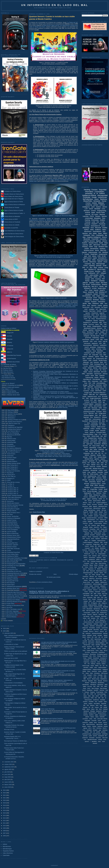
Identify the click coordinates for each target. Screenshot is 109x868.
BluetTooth (89, 647)
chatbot (102, 332)
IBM (106, 357)
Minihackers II (12, 416)
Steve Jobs (102, 423)
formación (97, 201)
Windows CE (103, 620)
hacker (85, 368)
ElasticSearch (86, 654)
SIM (100, 415)
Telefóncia (92, 705)
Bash (85, 520)
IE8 (96, 546)
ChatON (99, 649)
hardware (53, 560)
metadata (102, 281)
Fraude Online (10, 604)
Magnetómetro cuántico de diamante (56, 298)
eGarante (98, 535)
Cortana (85, 522)
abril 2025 (7, 779)
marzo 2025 (8, 782)
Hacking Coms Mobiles (13, 600)
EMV (101, 542)
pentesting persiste (97, 734)
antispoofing (92, 482)
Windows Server (89, 250)
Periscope (87, 692)
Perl (101, 527)
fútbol (104, 482)
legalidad (91, 330)
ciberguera (103, 586)
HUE (94, 601)
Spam (100, 233)
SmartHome (95, 313)
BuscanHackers (91, 520)
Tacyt (88, 305)
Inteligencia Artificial (89, 195)
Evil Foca (91, 324)
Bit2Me (85, 324)
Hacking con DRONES (13, 528)
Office (84, 305)
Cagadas (94, 541)
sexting (91, 406)
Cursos (88, 203)
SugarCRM (104, 704)
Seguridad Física (102, 260)
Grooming (94, 504)
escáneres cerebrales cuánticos (68, 305)
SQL (102, 552)
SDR (98, 552)
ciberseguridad (102, 195)
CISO (104, 406)
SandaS (101, 512)
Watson (93, 709)
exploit (95, 258)
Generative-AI (95, 226)
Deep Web (95, 355)
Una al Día (9, 607)
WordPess (86, 715)
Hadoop (104, 476)
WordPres (91, 715)
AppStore (98, 539)
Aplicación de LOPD (12, 615)
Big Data (9, 437)
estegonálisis (87, 721)
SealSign (98, 429)
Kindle (91, 673)
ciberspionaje (94, 470)
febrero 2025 (8, 785)
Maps (98, 525)
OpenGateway (98, 387)
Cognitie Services (91, 651)
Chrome (87, 302)
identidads (95, 730)
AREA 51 (6, 352)
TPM (88, 705)
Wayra (85, 292)
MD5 (102, 677)
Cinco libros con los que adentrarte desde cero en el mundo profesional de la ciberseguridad (58, 662)
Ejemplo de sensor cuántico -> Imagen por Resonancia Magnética (56, 216)
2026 (5, 628)
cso (98, 497)
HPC (85, 664)
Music (88, 465)
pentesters (93, 347)
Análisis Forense (12, 520)
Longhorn (91, 607)
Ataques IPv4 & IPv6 (13, 393)
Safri (103, 698)
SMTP (93, 478)
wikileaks (91, 357)
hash (90, 556)
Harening (98, 664)
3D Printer (105, 396)
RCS (98, 613)
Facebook (102, 224)
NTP (105, 573)
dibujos (89, 326)
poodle (90, 736)
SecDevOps (94, 423)
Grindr (99, 662)
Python (86, 230)
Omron (89, 688)
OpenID (84, 690)
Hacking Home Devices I (15, 429)
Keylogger (100, 605)
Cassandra (94, 649)
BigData (98, 241)
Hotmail (95, 368)
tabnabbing (94, 741)
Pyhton (87, 552)
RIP (95, 694)
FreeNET (94, 599)
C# (90, 541)
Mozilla (85, 510)
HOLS (106, 567)
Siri (94, 359)
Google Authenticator (95, 398)
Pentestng (97, 611)
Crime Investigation (12, 530)
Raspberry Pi (11, 478)
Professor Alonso (8, 370)
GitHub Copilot (95, 436)
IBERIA (97, 666)
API (90, 355)
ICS (106, 463)
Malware (101, 203)
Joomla (90, 372)
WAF (95, 457)
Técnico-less (86, 307)
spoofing (92, 283)
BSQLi (105, 412)
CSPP (104, 391)
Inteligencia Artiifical (92, 605)
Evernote (85, 599)
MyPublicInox (93, 685)
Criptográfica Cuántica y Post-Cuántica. (53, 452)
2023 (5, 793)
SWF (99, 698)
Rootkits (99, 455)
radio (102, 303)
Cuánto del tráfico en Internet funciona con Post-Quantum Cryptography (53, 396)
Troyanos (94, 302)
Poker (103, 575)
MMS (85, 679)
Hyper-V (85, 569)
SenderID (86, 467)
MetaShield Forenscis (102, 571)
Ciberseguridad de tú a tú (14, 450)
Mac (102, 340)
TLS (94, 493)
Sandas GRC (104, 529)
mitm (93, 235)
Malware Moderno (12, 461)
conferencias (102, 197)
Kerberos (94, 525)
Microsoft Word (97, 508)
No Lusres (90, 686)
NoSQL (98, 510)
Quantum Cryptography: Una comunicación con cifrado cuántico (51, 392)
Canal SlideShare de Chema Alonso (14, 231)
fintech (95, 723)
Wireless (105, 285)
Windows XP (103, 292)
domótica (85, 461)
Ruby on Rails (96, 446)
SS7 (87, 578)
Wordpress (94, 281)
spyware (104, 442)
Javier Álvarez (40, 456)
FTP (100, 434)
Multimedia (86, 429)
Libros (96, 199)
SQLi (84, 359)
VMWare (97, 582)
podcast (101, 267)
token (93, 315)
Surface (85, 618)
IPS (89, 603)
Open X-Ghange (95, 688)
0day (97, 376)
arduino (87, 376)
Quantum (70, 560)
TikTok (100, 402)
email (105, 470)
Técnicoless (101, 302)
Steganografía (88, 493)
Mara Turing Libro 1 (13, 469)
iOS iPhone (99, 728)
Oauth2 (85, 394)
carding (104, 495)
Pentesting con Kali (13, 385)
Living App (104, 296)
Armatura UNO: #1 (13, 494)
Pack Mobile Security (8, 376)
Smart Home (87, 410)
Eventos (95, 190)
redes (92, 230)
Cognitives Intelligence (99, 487)
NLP (106, 609)
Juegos (89, 260)
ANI (99, 637)
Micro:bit (96, 573)
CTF (94, 503)
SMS (104, 271)
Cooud (97, 651)
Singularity (96, 580)
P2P (105, 362)
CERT (102, 647)
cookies (101, 470)
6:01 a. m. (54, 558)
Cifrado (87, 249)
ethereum (96, 345)
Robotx (85, 696)
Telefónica (103, 199)
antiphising (96, 624)
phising (84, 635)
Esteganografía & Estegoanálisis (16, 564)
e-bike (98, 588)
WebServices (104, 582)
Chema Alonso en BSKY (9, 219)
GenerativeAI (97, 231)
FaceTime (85, 523)
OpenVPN (96, 527)
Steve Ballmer (97, 704)
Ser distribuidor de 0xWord (8, 364)
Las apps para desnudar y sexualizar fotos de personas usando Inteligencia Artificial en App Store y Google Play (59, 643)
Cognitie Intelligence (88, 542)
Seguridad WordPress (13, 539)
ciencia (101, 514)
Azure (105, 322)
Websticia (87, 425)
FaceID (89, 504)
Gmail (105, 266)
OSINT (9, 480)
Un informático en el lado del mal (55, 5)
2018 (5, 805)
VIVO (91, 514)
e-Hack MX (7, 349)
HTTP (95, 298)
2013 (5, 818)
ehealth (46, 560)
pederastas (88, 633)
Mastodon (93, 455)
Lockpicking (85, 607)
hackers (99, 207)
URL (93, 707)
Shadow (86, 580)
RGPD (92, 694)
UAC (92, 307)
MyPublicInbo (94, 683)
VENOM (105, 707)
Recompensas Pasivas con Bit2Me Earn (15, 741)
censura (86, 497)
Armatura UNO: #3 (13, 490)
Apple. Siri (85, 643)
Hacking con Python (13, 556)
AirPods (90, 501)
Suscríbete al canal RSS (11, 228)
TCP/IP (91, 457)
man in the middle (103, 590)
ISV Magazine (94, 603)
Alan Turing (105, 594)
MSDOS (87, 455)
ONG (96, 415)
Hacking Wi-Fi (11, 475)
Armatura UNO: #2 (13, 492)
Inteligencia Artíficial (87, 669)
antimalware (89, 277)
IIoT (101, 666)
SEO (104, 353)
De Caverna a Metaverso (14, 448)
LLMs (93, 222)
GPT (98, 273)
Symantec (93, 618)
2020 (5, 800)
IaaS (99, 603)
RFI (106, 465)
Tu (87, 620)
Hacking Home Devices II (15, 422)
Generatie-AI (100, 599)
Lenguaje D (90, 675)
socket (105, 740)
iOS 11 (90, 728)
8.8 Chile (6, 336)
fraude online (102, 288)
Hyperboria (91, 569)
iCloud (105, 514)
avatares (103, 459)
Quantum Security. (63, 408)
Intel (102, 436)
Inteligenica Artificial (97, 669)
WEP (97, 620)
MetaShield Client (103, 506)
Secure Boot (99, 578)
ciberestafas (103, 317)
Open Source (87, 258)
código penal (85, 628)
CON (99, 256)
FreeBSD (90, 658)
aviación (105, 584)
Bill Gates (102, 486)
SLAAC (100, 491)
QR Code (104, 510)
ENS (89, 381)
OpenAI (96, 290)
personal (87, 224)
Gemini (102, 275)
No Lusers (95, 214)
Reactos (100, 576)
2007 (5, 833)
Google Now (93, 662)
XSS (89, 256)
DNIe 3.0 (95, 522)
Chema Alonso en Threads (10, 207)
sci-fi (99, 396)
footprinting (96, 338)
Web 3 (101, 709)
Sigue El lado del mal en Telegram (12, 199)
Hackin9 (87, 546)
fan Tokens (104, 307)
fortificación (92, 273)
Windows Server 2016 (13, 395)
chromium (97, 586)
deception (92, 535)
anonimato (95, 322)
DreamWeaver (102, 652)
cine (100, 334)
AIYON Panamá (8, 359)
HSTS (99, 476)
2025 (5, 631)
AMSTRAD (98, 391)
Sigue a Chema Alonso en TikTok (14, 202)
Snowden (101, 702)
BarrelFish (98, 645)
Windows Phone (89, 459)
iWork (86, 516)
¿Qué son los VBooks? (8, 383)
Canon (84, 597)
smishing (100, 740)
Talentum (94, 305)
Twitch (90, 620)
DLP (89, 463)
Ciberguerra (11, 425)
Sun (97, 394)
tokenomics (93, 262)
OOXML (99, 311)
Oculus (85, 688)
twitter (95, 233)
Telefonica (99, 493)
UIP (89, 707)
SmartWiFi (86, 364)
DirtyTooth (99, 385)
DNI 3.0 (105, 651)
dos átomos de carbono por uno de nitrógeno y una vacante (54, 257)
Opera (88, 423)
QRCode (92, 576)
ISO (104, 666)
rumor (85, 740)
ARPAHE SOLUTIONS (10, 362)
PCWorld (102, 294)
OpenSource (98, 374)
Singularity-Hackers (8, 851)
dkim (93, 389)
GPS (93, 279)
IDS (99, 453)
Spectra (104, 216)
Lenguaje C (88, 548)
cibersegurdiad (99, 626)
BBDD (106, 518)
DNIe (87, 398)
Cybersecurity (89, 377)
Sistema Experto (88, 700)
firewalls (104, 535)
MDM (90, 506)
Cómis (101, 651)
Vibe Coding (91, 480)
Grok (102, 544)
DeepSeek (87, 349)
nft (106, 332)
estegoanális (89, 630)
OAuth (105, 408)
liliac (83, 633)
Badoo (93, 645)
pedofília (98, 732)
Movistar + (98, 271)
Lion (84, 465)
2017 (5, 808)
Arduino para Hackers (13, 503)
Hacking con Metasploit (14, 518)
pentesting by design (87, 734)
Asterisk (96, 595)
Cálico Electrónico (8, 372)
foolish (84, 396)
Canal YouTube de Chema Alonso (14, 234)
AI (94, 193)
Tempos (98, 216)
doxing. (91, 719)
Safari (103, 446)
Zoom (104, 533)
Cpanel (105, 561)
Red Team (10, 514)
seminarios (100, 518)
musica (86, 592)
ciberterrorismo (102, 440)
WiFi (91, 245)
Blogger (85, 385)
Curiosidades (99, 192)
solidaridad (89, 635)
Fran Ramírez (49, 455)
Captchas (102, 376)
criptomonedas (93, 252)
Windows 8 (87, 288)
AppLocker (98, 641)
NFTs (97, 332)
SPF (85, 389)
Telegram (101, 298)
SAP (83, 578)
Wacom (88, 709)
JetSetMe (105, 671)
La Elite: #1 (11, 484)
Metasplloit (91, 681)
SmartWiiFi (91, 702)
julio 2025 (7, 772)
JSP (89, 525)
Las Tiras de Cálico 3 (14, 431)
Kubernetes (10, 456)
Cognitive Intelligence (94, 237)
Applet (86, 541)
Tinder (104, 493)
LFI (106, 453)
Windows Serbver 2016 (89, 622)
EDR (106, 522)
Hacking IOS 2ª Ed (12, 569)
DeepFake (101, 522)
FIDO (91, 656)
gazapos (84, 726)
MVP (105, 436)
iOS (98, 222)
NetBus (85, 686)
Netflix (100, 408)
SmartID (99, 467)
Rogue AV (89, 614)
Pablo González (40, 455)
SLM (104, 438)
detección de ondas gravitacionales (66, 307)
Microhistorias (11, 583)
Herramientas (94, 249)
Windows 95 (87, 554)
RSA (105, 387)
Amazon (103, 300)
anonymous (86, 470)
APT (97, 309)
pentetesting (105, 734)
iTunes (84, 730)
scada (92, 391)
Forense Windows (11, 617)
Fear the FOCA (7, 368)
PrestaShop (93, 529)
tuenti (92, 376)
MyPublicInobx (97, 609)
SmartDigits (103, 700)
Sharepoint (86, 440)
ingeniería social (92, 396)
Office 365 (92, 394)
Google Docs (86, 662)
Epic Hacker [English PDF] (14, 560)
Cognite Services (101, 541)
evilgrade (90, 590)
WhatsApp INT (11, 446)
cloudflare (92, 309)
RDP (95, 400)
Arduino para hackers (13, 387)
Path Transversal (90, 611)
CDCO (90, 503)
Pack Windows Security (8, 378)
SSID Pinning (86, 698)
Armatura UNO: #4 (13, 488)
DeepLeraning (94, 652)
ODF (96, 334)
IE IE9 (104, 256)
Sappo (105, 491)
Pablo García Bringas (65, 456)
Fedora (86, 567)
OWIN (105, 686)
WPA (105, 552)
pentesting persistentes (97, 633)
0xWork (84, 637)
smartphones (92, 559)
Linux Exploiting (11, 568)
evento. (99, 721)
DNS (84, 267)
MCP (88, 571)
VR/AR (86, 355)
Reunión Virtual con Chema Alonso (14, 194)
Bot (88, 474)
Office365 (90, 387)
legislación (95, 343)
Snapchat (85, 531)
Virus (91, 417)
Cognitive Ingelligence (102, 503)
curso (95, 341)
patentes (94, 472)
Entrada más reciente (35, 574)
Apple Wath (104, 641)
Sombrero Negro (12, 458)
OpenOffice (90, 374)
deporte (99, 482)
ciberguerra (89, 294)
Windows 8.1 (97, 417)
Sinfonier (89, 359)
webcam (85, 357)
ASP (86, 501)
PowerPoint (85, 576)
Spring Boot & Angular (13, 509)
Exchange (101, 565)
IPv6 (84, 260)
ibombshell (92, 461)
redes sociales (94, 275)
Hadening (93, 664)
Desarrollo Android (12, 577)
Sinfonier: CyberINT (13, 545)
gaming (105, 305)
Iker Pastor (55, 456)
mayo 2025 (8, 777)
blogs (95, 267)
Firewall (104, 326)
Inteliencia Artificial (102, 668)
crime (93, 554)
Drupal (84, 489)
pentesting (89, 193)
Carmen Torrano (58, 455)
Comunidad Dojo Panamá (11, 355)
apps (101, 322)
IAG (86, 525)
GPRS (96, 277)
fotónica (85, 556)
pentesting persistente (89, 412)
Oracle (98, 283)
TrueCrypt (95, 531)
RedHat (100, 438)
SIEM (93, 696)
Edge (96, 434)
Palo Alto (98, 575)
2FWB (92, 486)
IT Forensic (7, 346)
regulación (99, 558)
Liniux (105, 675)
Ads (84, 444)
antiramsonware (103, 715)
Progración (93, 692)
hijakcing (85, 728)
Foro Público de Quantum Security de (56, 499)
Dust (101, 355)
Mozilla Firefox (103, 360)
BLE (84, 398)
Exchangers (85, 656)
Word (84, 624)
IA (97, 193)
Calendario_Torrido (89, 353)
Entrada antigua (73, 574)
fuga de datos (101, 269)
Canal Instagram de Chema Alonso (14, 237)
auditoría (98, 230)
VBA (101, 707)
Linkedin (95, 360)
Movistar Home (93, 243)
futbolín (105, 724)
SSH (90, 383)
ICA (85, 478)
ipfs (106, 632)
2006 (5, 836)
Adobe (95, 450)
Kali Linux (103, 315)
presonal (95, 736)
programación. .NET (102, 736)
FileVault (99, 656)
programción (85, 738)
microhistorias (87, 296)
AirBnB (98, 559)
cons (86, 273)
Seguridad (86, 417)
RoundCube (101, 614)
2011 (5, 823)
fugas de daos (100, 724)
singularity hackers (88, 334)
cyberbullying (93, 448)
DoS (96, 453)
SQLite (104, 415)
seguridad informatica (92, 740)
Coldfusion (96, 542)
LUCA (103, 226)
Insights (91, 668)
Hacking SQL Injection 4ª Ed (15, 596)
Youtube (87, 254)
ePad (95, 719)
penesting (103, 732)
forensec (105, 723)
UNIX (84, 514)
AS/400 (106, 637)
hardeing (94, 726)
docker (85, 303)
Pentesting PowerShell (13, 552)
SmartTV (102, 290)
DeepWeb (87, 427)
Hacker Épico (11, 585)
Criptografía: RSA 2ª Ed (14, 575)
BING (94, 260)
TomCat (102, 618)
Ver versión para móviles (54, 577)
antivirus (105, 374)
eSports (84, 590)
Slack (101, 580)
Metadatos (97, 218)
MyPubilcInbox (92, 510)
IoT (87, 267)
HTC (89, 664)
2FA (100, 252)
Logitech (85, 677)
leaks (100, 442)
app (104, 402)
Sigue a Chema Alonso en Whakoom (15, 205)
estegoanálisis (94, 425)
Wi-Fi (105, 480)
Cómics (87, 226)
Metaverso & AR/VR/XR (14, 435)
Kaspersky (104, 569)
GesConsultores (94, 660)
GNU (98, 463)
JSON (99, 546)
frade (84, 724)
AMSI (95, 594)
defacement (103, 497)
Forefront (93, 427)
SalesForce (92, 578)
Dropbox (93, 463)
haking (105, 630)
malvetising (105, 730)
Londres (90, 677)
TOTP (102, 336)
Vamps (100, 531)
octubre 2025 (8, 764)
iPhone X (102, 632)
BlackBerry (87, 487)
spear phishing (98, 406)
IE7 (102, 453)
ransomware (86, 340)
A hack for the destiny (13, 526)
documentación (88, 345)
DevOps (102, 377)
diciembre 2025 (9, 633)
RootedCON (93, 552)
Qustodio (94, 613)
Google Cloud (88, 393)
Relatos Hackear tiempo (14, 463)
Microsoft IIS (91, 550)
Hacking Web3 (11, 441)
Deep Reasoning (93, 421)
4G (96, 461)
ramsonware (92, 738)
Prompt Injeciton (100, 692)
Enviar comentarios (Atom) (45, 582)
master (84, 472)
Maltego (97, 548)
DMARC (90, 522)
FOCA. (94, 656)
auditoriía (87, 717)
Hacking (87, 190)
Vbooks (86, 448)
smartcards (97, 592)
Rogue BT (95, 614)
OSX (86, 575)
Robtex (105, 576)
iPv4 (86, 290)
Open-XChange (103, 688)
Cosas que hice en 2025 (11, 658)
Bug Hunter (11, 410)
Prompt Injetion (87, 613)
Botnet (92, 340)
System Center (87, 582)
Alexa (94, 351)
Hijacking (102, 321)
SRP (105, 696)
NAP (102, 609)
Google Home (102, 413)
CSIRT (106, 647)
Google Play (87, 286)
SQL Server (86, 285)
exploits (100, 305)
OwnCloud (102, 690)
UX (88, 514)
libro (91, 267)
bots (85, 326)
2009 (5, 828)
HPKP (90, 601)
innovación (103, 239)
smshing (103, 592)
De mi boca (87, 652)
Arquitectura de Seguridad (15, 427)
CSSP (89, 649)
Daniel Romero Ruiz (39, 512)
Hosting (92, 546)
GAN (89, 408)
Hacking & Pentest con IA (15, 420)
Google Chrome (89, 271)
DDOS (104, 425)
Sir (106, 698)
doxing (97, 389)
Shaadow (105, 578)
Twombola (85, 707)
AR (102, 637)
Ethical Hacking (12, 391)
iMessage (87, 484)
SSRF (98, 529)
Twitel (91, 364)
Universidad (89, 218)
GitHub (90, 368)
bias (89, 389)
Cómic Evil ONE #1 (12, 507)
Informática (86, 668)
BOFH (96, 486)
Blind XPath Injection (95, 451)
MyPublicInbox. (86, 685)
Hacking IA (11, 412)
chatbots (104, 410)
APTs (84, 539)
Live (93, 548)
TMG (84, 705)
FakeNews (98, 330)
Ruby (86, 383)
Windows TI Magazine (95, 366)
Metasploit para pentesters (17, 586)
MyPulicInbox (100, 685)
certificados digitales (88, 404)
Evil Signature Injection (102, 654)
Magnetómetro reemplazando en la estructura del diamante (56, 256)
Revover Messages (102, 694)
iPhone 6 (95, 590)
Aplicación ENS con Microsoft (15, 598)
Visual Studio (94, 440)
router (104, 558)
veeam (103, 741)
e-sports (100, 448)
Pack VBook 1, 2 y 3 (7, 389)
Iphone (105, 207)
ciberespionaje (100, 264)
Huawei (92, 666)
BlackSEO (100, 351)
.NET (100, 277)
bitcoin (97, 250)
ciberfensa (86, 626)
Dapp (96, 563)
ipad (85, 256)
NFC (85, 387)
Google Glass (96, 544)
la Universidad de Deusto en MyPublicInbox (53, 500)
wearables (100, 635)
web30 (100, 499)
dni (96, 554)
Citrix (94, 296)
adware (85, 330)
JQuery (89, 671)
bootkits (96, 514)
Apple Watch (104, 539)
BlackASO (103, 559)
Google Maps (94, 489)
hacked (96, 294)
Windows (87, 211)
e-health (92, 431)
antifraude (86, 535)
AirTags (99, 594)
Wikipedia (87, 533)
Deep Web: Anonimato (13, 549)
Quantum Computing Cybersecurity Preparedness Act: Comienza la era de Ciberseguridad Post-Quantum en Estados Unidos (55, 372)
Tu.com (86, 366)
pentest (96, 205)
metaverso (96, 303)
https (90, 303)
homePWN (85, 632)
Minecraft (100, 681)
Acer (88, 639)
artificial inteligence (98, 584)
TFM (98, 618)
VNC (94, 620)
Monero (103, 525)
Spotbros (91, 704)
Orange (97, 550)
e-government (105, 628)
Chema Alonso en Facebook (12, 222)
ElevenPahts (97, 444)
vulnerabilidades (101, 383)
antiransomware (96, 410)
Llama (97, 324)
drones (102, 389)
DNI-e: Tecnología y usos (13, 609)
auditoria (101, 624)
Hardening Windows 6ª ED (14, 602)
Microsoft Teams (88, 508)
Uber (93, 582)
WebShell (105, 709)
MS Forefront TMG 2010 (13, 613)
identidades (89, 730)
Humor (104, 201)
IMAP (104, 601)
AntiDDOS (101, 450)
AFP (92, 594)
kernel (86, 406)
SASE (89, 696)
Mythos (101, 573)
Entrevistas (95, 220)
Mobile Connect (101, 427)
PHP (103, 279)
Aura (92, 228)
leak (97, 292)
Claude (105, 334)
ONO (94, 686)
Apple (93, 212)
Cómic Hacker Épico (13, 554)
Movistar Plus (91, 332)
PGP (101, 381)
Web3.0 (105, 531)
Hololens (104, 664)
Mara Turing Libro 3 (13, 465)
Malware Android (12, 547)
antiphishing (103, 394)
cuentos (105, 404)
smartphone (89, 321)
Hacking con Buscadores (13, 605)
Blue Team (92, 385)
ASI (85, 639)
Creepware (87, 563)
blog (93, 264)
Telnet (97, 705)
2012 (5, 821)
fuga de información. (91, 724)
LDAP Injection (88, 317)
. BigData (105, 635)
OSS (102, 686)
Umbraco (97, 707)
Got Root (10, 541)
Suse (105, 580)
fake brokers (96, 630)
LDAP (86, 309)
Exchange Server (99, 364)
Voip (104, 343)
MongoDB (85, 527)
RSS (105, 355)
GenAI (91, 209)
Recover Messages (92, 491)
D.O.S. (86, 413)
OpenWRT (96, 690)
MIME (105, 677)
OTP (92, 400)
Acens (93, 539)
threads (95, 635)
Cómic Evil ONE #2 (13, 499)
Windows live (97, 495)
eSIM (84, 630)
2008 (5, 831)
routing (86, 559)
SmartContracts (96, 285)
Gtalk (96, 567)
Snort (96, 702)
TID (105, 328)
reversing (99, 349)
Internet (88, 214)
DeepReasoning (92, 476)
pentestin (96, 516)
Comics (93, 211)
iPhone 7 (97, 632)
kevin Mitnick (94, 442)
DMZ (92, 453)
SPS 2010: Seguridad (12, 611)
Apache (100, 262)
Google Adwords (103, 660)
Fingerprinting (102, 211)
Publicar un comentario (36, 571)
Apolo (92, 595)
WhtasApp (93, 711)
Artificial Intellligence (100, 643)
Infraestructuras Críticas (14, 537)
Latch (93, 207)
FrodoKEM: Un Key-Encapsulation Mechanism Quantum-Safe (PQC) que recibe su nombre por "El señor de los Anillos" (55, 378)
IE (95, 569)
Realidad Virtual (92, 438)
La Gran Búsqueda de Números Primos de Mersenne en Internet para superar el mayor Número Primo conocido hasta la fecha (55, 381)
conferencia (88, 300)
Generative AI (102, 258)
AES (106, 537)
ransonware (98, 738)
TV (106, 446)
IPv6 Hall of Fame (9, 730)
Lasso (104, 546)
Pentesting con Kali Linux (14, 571)
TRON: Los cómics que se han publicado (16, 651)
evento (87, 432)
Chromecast (90, 597)
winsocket (95, 743)
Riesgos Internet (12, 511)
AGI (93, 637)
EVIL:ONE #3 (12, 477)
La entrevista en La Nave (11, 644)
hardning (106, 726)
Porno (84, 491)
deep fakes (86, 442)
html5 (104, 448)
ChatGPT (95, 224)
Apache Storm (91, 641)
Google (94, 197)
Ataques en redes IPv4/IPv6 (15, 594)
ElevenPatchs (93, 654)
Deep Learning (102, 563)
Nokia (84, 611)
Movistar (104, 245)
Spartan (85, 704)
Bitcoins (86, 262)
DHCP (92, 563)
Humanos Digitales (89, 415)
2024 (5, 790)
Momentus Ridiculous (99, 393)
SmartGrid (85, 702)
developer (96, 300)
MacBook (104, 444)
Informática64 (96, 379)
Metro (95, 681)
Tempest (104, 429)
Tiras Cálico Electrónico (14, 497)
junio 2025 (8, 774)
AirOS (92, 639)
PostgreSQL (86, 529)
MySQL (87, 281)
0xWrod (89, 637)
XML (92, 533)
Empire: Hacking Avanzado (15, 495)
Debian (96, 377)
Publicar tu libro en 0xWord (9, 328)
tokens (94, 256)
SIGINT (97, 696)
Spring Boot (10, 501)
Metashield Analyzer (88, 573)
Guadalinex (104, 662)
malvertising (95, 537)
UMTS (86, 495)
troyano (85, 360)
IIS (104, 277)
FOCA (92, 216)
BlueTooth (89, 298)
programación (62, 560)
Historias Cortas (11, 439)
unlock (99, 741)
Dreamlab (7, 339)
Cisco (101, 474)
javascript (91, 292)
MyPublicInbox (7, 846)
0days (87, 486)
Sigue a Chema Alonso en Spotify (14, 210)
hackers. (89, 726)
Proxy (93, 319)
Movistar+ (100, 328)
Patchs (102, 550)
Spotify (86, 370)
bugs (96, 247)
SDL (106, 614)
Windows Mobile (102, 457)
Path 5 (105, 381)
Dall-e (98, 597)
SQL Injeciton (86, 616)
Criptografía (100, 235)
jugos (100, 730)
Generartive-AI (103, 658)
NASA (106, 685)
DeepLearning (101, 347)
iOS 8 (94, 728)
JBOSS (99, 569)
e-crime (94, 288)
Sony (90, 531)
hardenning (100, 726)
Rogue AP (86, 512)
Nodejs (91, 527)
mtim (91, 732)
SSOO (92, 616)
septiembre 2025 (9, 767)
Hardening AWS (11, 442)
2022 (5, 795)
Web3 (105, 233)
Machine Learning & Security (15, 505)
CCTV (84, 561)
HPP (106, 544)
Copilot (84, 504)
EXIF (102, 597)
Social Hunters (11, 454)
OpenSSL (85, 446)
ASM (100, 461)
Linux (103, 209)
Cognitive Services (89, 241)
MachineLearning (98, 607)
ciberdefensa (92, 497)
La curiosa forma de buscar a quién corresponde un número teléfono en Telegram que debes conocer (58, 671)
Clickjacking (86, 453)
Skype (100, 400)
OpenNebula (90, 690)
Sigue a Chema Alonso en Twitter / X (15, 213)
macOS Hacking (12, 532)
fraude (101, 243)
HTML (102, 357)
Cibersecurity (103, 520)
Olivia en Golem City (14, 423)
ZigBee (97, 715)
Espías (96, 565)
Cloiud (84, 651)
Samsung (99, 478)
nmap (89, 472)
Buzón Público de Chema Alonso (13, 196)
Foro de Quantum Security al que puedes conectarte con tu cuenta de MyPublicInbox (54, 463)
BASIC (104, 501)
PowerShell (95, 239)
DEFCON (91, 413)
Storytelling (10, 444)
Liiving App (100, 675)
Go (88, 489)
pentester (86, 341)
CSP (85, 649)
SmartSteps (97, 616)
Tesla (105, 512)
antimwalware (89, 624)
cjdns (105, 626)
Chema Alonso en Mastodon (11, 216)
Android (87, 212)
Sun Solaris (94, 402)
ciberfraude (92, 626)
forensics (96, 362)
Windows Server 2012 (13, 588)
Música (104, 237)
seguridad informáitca (91, 518)
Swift (89, 618)
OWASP (93, 465)
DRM (95, 597)
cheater (91, 586)
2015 (5, 813)
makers (102, 338)
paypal (89, 499)
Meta (103, 421)
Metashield (97, 372)
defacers (94, 588)
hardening (89, 205)
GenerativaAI (87, 660)
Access (88, 539)
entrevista (103, 431)
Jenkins (100, 671)
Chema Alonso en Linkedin (10, 225)
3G (101, 370)
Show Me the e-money (13, 482)
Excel (97, 315)
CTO (97, 520)
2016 (5, 810)
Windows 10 (92, 269)
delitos (84, 499)
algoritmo (40, 560)
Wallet (91, 495)
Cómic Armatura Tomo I (14, 513)
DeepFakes (94, 254)
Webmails (86, 362)
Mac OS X (95, 286)
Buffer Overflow (94, 474)
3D (100, 425)
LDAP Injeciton (104, 673)
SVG (96, 698)
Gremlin (101, 489)
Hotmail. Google (86, 666)
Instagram (87, 336)
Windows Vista (103, 247)
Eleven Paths (101, 212)
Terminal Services (101, 319)
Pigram (105, 527)
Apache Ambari (98, 639)
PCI (90, 575)
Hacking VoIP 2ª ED (13, 581)
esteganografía (97, 326)
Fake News (92, 311)
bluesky (92, 717)
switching (102, 537)
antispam (104, 379)
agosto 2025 (8, 769)
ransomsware (92, 558)
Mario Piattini (48, 456)
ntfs (94, 732)
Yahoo (105, 366)
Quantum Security (13, 414)
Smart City (92, 467)
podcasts (99, 266)
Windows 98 (99, 711)
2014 (5, 815)
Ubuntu (101, 286)
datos (93, 349)
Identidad (97, 209)
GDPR (105, 385)
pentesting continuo (95, 484)
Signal (90, 580)
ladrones (84, 537)
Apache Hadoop (97, 501)
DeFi (96, 413)
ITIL (107, 666)
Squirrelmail (104, 616)
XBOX (91, 370)
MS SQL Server (95, 336)
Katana (87, 673)
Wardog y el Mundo (12, 579)
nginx (99, 556)
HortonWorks (99, 601)
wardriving (95, 499)
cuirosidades (85, 719)
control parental (97, 419)
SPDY (102, 696)
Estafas (105, 228)
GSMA (88, 436)
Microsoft (98, 228)
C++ (94, 647)
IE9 (100, 421)
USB (94, 383)
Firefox (85, 266)
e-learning (104, 588)
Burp (100, 595)
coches (86, 431)
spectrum (87, 741)
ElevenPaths (88, 201)
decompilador (92, 628)
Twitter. (105, 705)
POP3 (93, 575)
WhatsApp (86, 228)
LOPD (97, 340)
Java (106, 304)
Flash (89, 599)
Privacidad (87, 197)
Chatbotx (104, 649)
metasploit (87, 235)
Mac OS (89, 679)
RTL (96, 576)
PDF (101, 324)
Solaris (105, 702)
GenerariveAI (96, 658)
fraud (101, 630)
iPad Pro (105, 728)
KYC (83, 673)
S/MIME (91, 512)
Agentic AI (92, 432)
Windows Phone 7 (93, 713)
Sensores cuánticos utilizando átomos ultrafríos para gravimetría (56, 342)
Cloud (91, 290)
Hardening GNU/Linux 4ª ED (15, 573)
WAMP (84, 709)
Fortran (85, 658)
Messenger (94, 408)
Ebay (106, 597)
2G (104, 499)
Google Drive (89, 544)
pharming (105, 633)
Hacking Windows (12, 522)
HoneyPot (100, 504)
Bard (101, 362)
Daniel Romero (67, 455)
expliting (91, 723)
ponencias (85, 736)
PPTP (89, 478)
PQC (102, 465)
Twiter (101, 705)
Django (91, 565)
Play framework (104, 611)
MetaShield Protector (90, 328)
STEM (92, 698)
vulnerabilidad (86, 594)
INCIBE (85, 603)
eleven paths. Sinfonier (102, 719)
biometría (97, 307)
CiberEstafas (11, 460)
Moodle (104, 508)
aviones (86, 586)
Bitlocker (85, 503)
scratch (104, 484)
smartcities (100, 472)
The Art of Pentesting (13, 433)
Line (105, 605)
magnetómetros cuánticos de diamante (41, 220)
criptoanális (102, 717)
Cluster (9, 550)
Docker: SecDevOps (13, 516)
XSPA (86, 482)
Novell (106, 489)
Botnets (96, 321)
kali (106, 286)
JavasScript (94, 671)
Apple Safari (89, 444)
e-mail (102, 222)
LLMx (85, 675)
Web (97, 709)
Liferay (95, 675)
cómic (100, 341)
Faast (98, 296)
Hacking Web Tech (12, 543)
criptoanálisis (98, 404)
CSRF (85, 408)
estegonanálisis (102, 554)
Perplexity (99, 353)
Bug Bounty (10, 473)
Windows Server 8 (102, 713)
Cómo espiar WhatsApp (48, 709)
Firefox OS (105, 656)
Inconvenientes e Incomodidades (13, 683)
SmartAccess (96, 700)
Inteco (96, 668)
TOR (105, 324)
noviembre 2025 (9, 762)
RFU (88, 694)
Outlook (93, 429)
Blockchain (87, 239)
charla (106, 340)
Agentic (97, 357)
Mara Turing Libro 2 (13, 467)
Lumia (95, 677)
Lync (98, 677)
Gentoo (91, 567)
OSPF (98, 686)
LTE (84, 571)
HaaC (102, 463)
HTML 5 (105, 523)
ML (106, 364)
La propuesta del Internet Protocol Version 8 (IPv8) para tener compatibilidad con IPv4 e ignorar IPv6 (58, 729)
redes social (105, 738)
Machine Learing (96, 679)
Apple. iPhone (91, 643)
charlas (94, 203)
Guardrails (101, 567)
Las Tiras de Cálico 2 (14, 452)
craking (97, 717)
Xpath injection (98, 533)
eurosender (94, 721)
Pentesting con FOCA (13, 566)
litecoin (89, 537)
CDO (91, 341)
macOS (87, 347)
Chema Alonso (66, 453)
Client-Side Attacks (12, 524)
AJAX (96, 637)
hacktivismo (103, 345)
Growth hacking (98, 523)
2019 (5, 803)
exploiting (92, 266)
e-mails (96, 370)
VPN (100, 343)
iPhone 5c (91, 632)
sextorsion (86, 450)
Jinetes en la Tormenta (13, 471)
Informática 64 (87, 379)
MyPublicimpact (7, 849)
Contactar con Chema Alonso (13, 191)
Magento (95, 506)
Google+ (91, 523)
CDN (88, 561)
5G (107, 499)
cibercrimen (97, 245)
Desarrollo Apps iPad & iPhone (16, 592)
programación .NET (102, 359)
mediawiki (86, 732)
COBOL (104, 595)
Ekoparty (6, 342)
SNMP (96, 512)
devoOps (98, 628)
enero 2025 (8, 787)
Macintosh (93, 571)
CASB (98, 647)
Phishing (85, 247)
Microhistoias (90, 609)
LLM (86, 209)
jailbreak (85, 283)
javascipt (94, 556)
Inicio (55, 574)
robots (86, 319)
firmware (100, 723)
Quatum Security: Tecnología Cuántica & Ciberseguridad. (56, 451)
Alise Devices (87, 595)
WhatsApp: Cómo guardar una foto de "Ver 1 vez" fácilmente (58, 652)
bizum (106, 624)
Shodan (87, 279)
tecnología (33, 562)
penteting (91, 592)
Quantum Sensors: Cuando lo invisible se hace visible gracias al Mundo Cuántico (52, 18)
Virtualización (99, 480)
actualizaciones (88, 584)
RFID (86, 438)
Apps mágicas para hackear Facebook (52, 718)
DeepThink (86, 565)
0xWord (5, 844)
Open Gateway (103, 368)
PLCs (98, 465)
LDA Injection (97, 673)
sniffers (85, 381)
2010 (5, 826)
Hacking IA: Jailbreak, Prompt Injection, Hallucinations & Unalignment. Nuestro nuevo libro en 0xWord (49, 592)
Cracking (98, 279)
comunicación (87, 588)
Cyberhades (6, 855)
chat (91, 362)
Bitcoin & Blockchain (13, 533)
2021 (5, 798)
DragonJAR (7, 333)
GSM (90, 360)
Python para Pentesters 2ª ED (15, 558)
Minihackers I (11, 418)
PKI (90, 446)
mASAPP (91, 516)
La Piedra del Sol (72, 22)
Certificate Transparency (96, 561)
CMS (103, 451)
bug (90, 233)
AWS (91, 450)
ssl (89, 319)
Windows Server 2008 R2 (101, 622)
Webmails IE (86, 711)
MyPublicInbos (101, 683)
